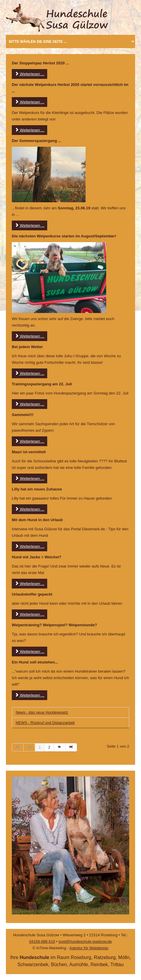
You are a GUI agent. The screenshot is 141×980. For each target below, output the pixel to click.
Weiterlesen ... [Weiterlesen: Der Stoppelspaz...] (29, 74)
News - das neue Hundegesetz (42, 712)
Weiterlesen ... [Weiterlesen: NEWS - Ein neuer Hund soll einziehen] (29, 695)
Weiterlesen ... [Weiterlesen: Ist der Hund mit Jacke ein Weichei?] (29, 584)
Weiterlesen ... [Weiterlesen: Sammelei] (29, 441)
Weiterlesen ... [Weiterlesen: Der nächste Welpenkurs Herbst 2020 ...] (29, 102)
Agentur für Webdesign (89, 948)
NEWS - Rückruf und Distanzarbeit (45, 723)
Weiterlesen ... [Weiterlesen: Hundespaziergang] (29, 404)
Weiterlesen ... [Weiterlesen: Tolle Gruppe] (29, 373)
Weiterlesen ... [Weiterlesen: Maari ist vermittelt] (29, 478)
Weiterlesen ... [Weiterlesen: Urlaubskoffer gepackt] (29, 614)
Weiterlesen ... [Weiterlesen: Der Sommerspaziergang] (29, 225)
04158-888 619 (42, 941)
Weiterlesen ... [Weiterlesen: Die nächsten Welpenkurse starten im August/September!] (29, 336)
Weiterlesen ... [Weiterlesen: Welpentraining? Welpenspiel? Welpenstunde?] (29, 652)
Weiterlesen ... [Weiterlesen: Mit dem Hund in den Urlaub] (29, 546)
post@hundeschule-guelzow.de (85, 941)
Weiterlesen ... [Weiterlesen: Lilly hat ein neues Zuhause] (29, 509)
